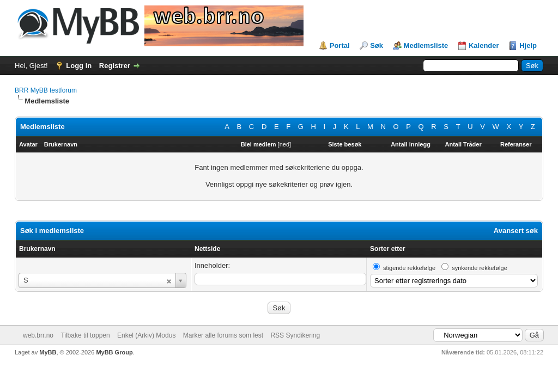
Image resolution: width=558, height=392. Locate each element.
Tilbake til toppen (85, 335)
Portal (340, 45)
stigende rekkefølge (409, 268)
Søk (377, 45)
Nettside (207, 249)
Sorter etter (388, 249)
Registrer (115, 66)
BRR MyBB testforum (46, 90)
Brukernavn (37, 249)
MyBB (48, 352)
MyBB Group (114, 352)
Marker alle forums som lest (223, 335)
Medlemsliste (426, 45)
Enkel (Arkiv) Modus (146, 335)
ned (284, 144)
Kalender (484, 45)
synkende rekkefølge (480, 268)
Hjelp (528, 45)
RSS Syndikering (295, 335)
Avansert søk (516, 231)
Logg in (79, 66)
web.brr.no (38, 335)
